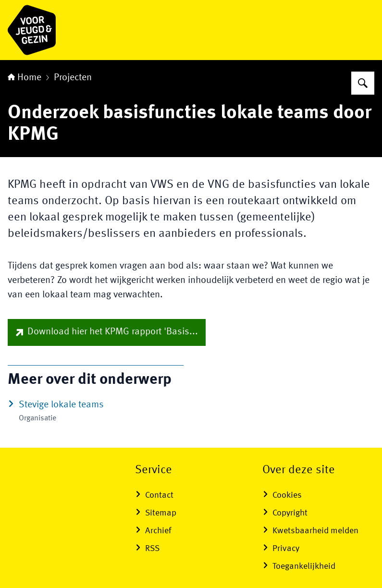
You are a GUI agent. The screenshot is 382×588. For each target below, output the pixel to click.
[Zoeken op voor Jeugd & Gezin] (363, 83)
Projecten (73, 78)
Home (25, 78)
